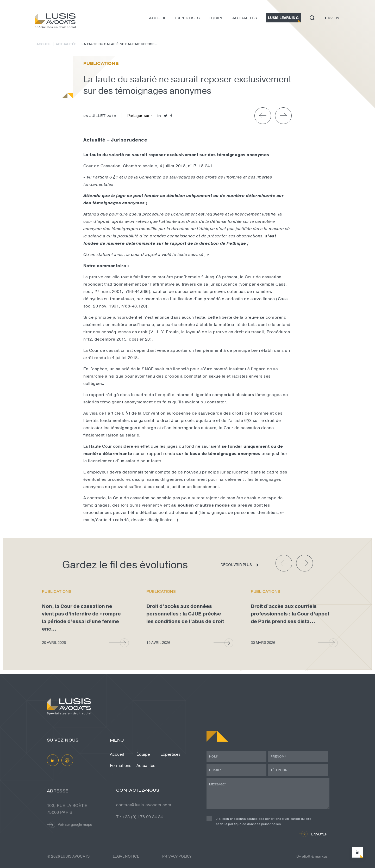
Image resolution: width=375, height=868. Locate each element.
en (336, 18)
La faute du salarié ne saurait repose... (119, 44)
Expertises (187, 18)
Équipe (216, 18)
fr (328, 18)
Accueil (158, 18)
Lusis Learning (283, 18)
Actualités (245, 18)
